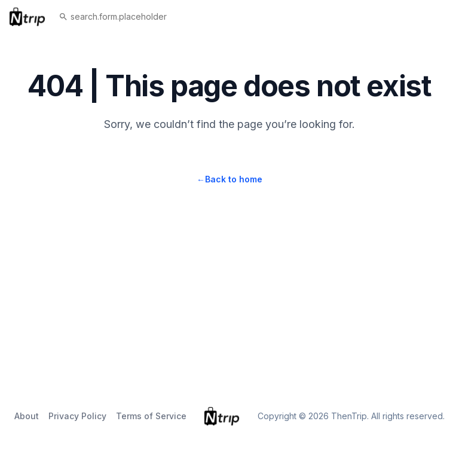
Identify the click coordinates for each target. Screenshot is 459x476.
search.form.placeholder (113, 16)
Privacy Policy (77, 416)
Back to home (229, 179)
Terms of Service (151, 416)
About (27, 416)
